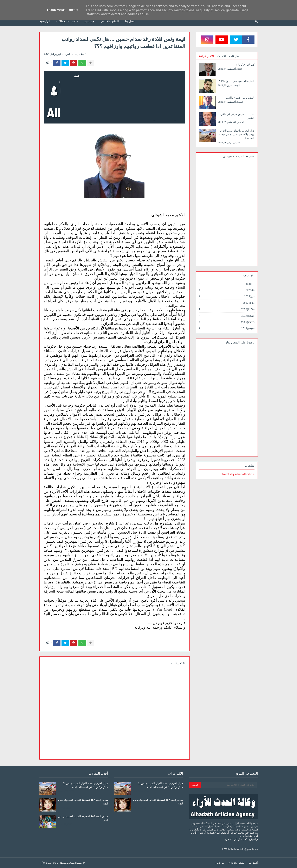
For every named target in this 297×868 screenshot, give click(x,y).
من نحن (220, 863)
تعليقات (234, 56)
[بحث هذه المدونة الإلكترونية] (229, 785)
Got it (74, 10)
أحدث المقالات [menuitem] (66, 21)
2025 (250, 290)
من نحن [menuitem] (89, 21)
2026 (250, 284)
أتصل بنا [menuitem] (130, 21)
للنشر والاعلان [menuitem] (110, 21)
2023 (249, 303)
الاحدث (221, 56)
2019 (248, 328)
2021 (248, 316)
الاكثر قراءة (206, 56)
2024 (249, 297)
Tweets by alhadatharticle (238, 474)
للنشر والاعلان (236, 863)
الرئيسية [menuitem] (45, 21)
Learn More (56, 10)
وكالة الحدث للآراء (49, 863)
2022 (248, 309)
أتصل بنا (253, 863)
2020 (248, 322)
